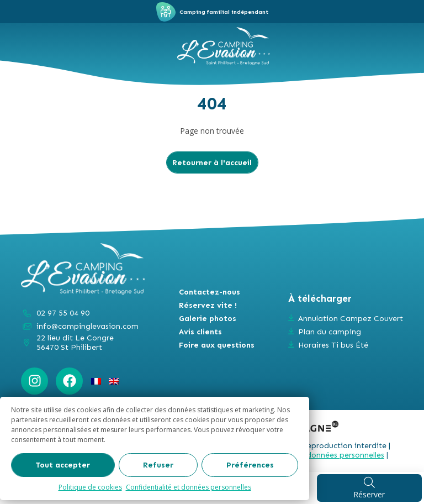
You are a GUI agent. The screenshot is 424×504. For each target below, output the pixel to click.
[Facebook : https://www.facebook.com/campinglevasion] (69, 381)
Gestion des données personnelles (323, 455)
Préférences (250, 465)
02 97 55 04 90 (63, 313)
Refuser (158, 465)
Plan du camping (330, 332)
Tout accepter (63, 465)
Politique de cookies (90, 487)
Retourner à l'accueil (212, 163)
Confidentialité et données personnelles (189, 487)
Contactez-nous (210, 292)
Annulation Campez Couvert (351, 319)
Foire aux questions (217, 345)
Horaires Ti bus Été (333, 345)
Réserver (369, 488)
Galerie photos (208, 319)
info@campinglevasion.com (88, 326)
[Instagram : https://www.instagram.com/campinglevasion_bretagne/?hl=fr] (35, 381)
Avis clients (200, 332)
